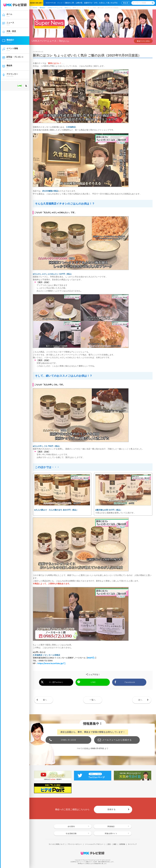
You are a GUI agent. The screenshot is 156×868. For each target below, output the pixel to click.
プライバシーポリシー (75, 844)
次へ (140, 700)
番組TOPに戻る (143, 41)
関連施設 (111, 826)
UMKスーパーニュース (55, 8)
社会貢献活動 (71, 833)
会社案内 (71, 826)
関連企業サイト (111, 833)
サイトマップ (132, 844)
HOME (35, 8)
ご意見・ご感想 (111, 844)
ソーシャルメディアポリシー (94, 844)
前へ (45, 700)
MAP (90, 658)
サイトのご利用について (57, 844)
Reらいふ (68, 8)
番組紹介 (43, 8)
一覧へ (93, 700)
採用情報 (122, 844)
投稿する (112, 809)
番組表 (126, 3)
